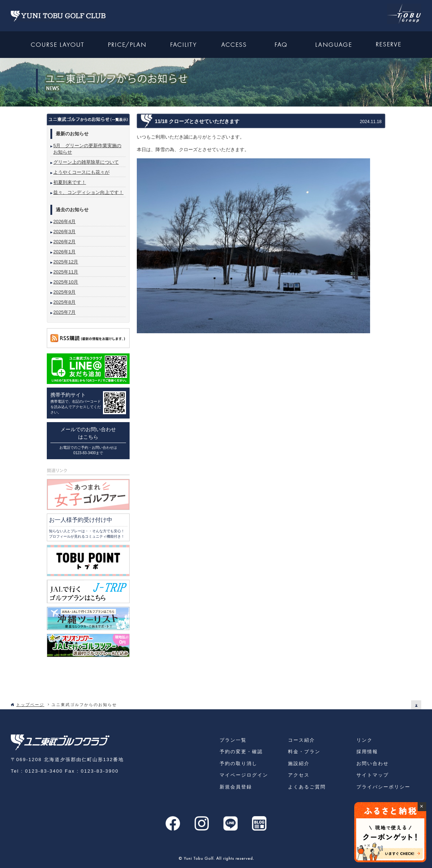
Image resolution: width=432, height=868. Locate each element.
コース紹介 (301, 740)
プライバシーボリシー (383, 787)
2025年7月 (64, 312)
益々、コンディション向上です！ (88, 192)
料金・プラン (304, 752)
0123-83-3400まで (88, 453)
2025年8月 (64, 302)
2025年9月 (64, 292)
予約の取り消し (238, 763)
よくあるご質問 (307, 787)
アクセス (299, 775)
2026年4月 (64, 221)
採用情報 (367, 752)
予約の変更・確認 (241, 752)
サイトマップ (373, 775)
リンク (364, 740)
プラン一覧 (233, 740)
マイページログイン (244, 775)
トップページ (30, 705)
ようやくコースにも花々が (81, 172)
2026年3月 (64, 232)
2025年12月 (66, 262)
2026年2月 (64, 242)
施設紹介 (299, 763)
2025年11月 (66, 272)
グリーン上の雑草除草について (86, 162)
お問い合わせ (373, 763)
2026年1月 (64, 252)
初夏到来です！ (70, 182)
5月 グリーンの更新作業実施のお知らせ (87, 149)
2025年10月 (66, 282)
